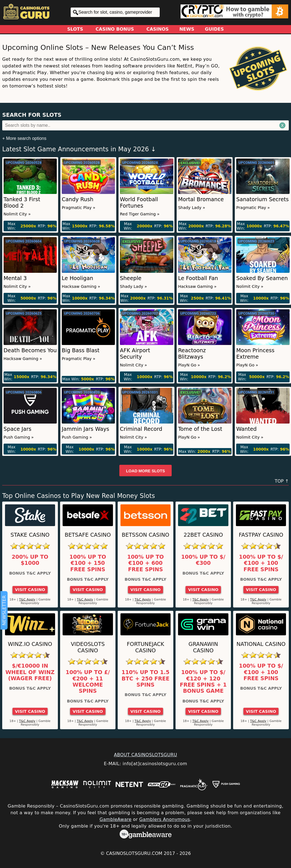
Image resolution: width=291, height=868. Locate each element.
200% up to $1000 (30, 560)
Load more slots (145, 471)
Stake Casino (30, 535)
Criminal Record (141, 429)
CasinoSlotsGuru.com (134, 853)
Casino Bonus (115, 29)
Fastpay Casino (261, 535)
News (187, 29)
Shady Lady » (192, 208)
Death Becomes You (30, 350)
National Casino (261, 644)
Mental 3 (15, 278)
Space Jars (18, 429)
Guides (214, 29)
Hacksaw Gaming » (81, 286)
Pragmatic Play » (79, 208)
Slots (75, 29)
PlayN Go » (189, 365)
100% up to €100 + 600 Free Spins (145, 563)
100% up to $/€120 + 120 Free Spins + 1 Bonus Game (203, 682)
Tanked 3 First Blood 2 (22, 203)
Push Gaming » (19, 437)
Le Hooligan (77, 278)
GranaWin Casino (203, 647)
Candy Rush (78, 199)
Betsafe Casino (88, 535)
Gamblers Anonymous (165, 819)
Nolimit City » (17, 214)
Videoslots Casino (88, 647)
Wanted (246, 429)
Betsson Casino (146, 535)
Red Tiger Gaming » (140, 214)
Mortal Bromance (201, 199)
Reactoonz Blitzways (192, 354)
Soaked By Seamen (262, 278)
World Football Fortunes (139, 203)
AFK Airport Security (135, 354)
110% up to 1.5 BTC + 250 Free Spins (145, 679)
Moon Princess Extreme (255, 354)
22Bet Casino (203, 535)
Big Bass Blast (81, 350)
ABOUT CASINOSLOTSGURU (145, 755)
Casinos (157, 29)
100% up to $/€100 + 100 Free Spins (261, 563)
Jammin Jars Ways (86, 429)
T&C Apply (27, 600)
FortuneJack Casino (145, 647)
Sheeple (131, 278)
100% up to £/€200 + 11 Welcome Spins (88, 682)
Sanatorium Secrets (262, 199)
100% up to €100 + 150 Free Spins (88, 563)
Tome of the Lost (200, 429)
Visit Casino (30, 590)
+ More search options (24, 138)
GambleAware (116, 819)
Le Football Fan (198, 278)
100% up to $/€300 (203, 560)
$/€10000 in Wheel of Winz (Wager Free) (30, 672)
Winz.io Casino (30, 644)
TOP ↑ (282, 481)
